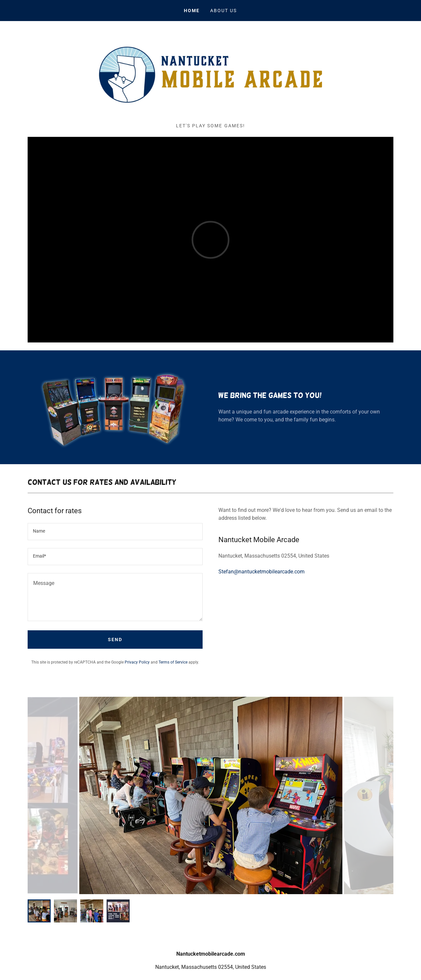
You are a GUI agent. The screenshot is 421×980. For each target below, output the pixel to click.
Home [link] (192, 11)
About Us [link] (223, 11)
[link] (210, 74)
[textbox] (115, 532)
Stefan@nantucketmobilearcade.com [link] (261, 572)
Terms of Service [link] (173, 662)
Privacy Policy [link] (137, 662)
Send (115, 640)
